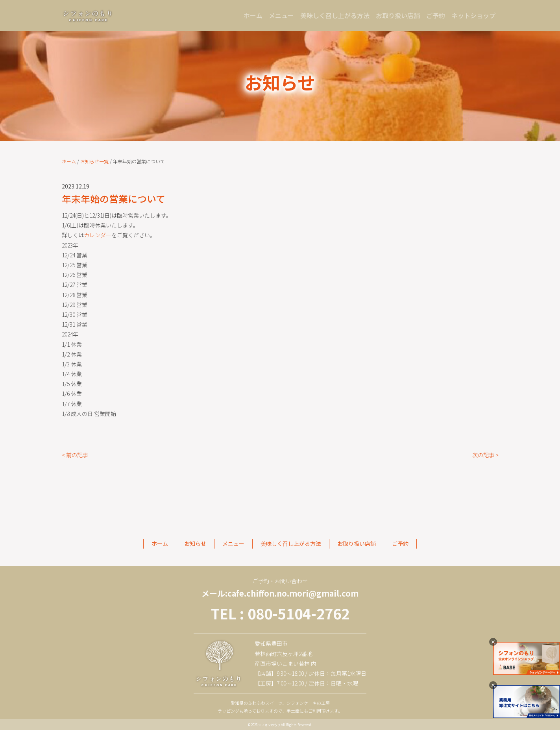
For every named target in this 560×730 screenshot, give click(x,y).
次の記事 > (485, 455)
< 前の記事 (75, 455)
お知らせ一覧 (94, 161)
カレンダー (98, 235)
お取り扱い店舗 (398, 15)
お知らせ (195, 543)
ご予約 (436, 15)
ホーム (255, 15)
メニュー (281, 15)
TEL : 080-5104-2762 (280, 613)
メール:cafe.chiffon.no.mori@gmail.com (280, 593)
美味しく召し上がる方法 (335, 15)
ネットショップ (473, 15)
